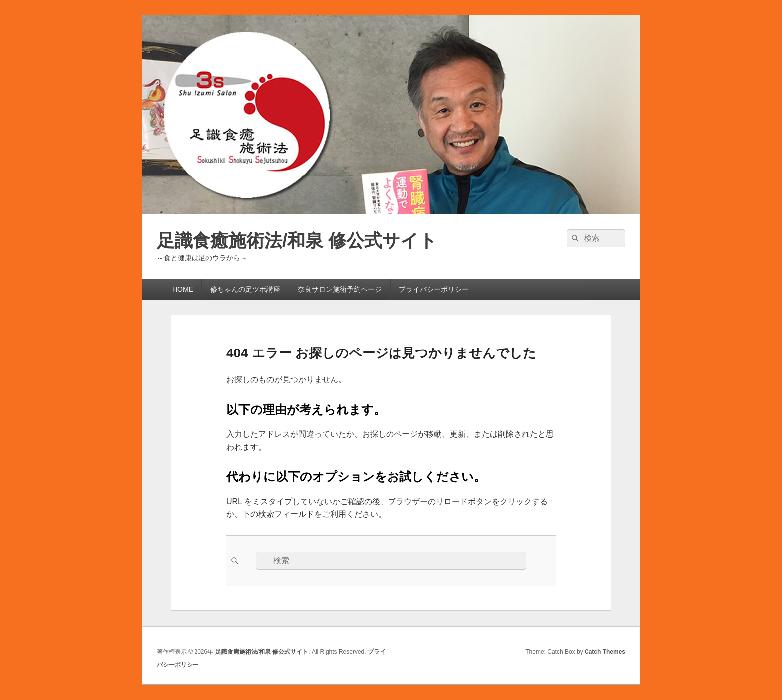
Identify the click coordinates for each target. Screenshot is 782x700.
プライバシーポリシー (434, 289)
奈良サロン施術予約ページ (340, 289)
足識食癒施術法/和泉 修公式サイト (297, 241)
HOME (179, 289)
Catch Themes (605, 652)
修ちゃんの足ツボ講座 (245, 289)
